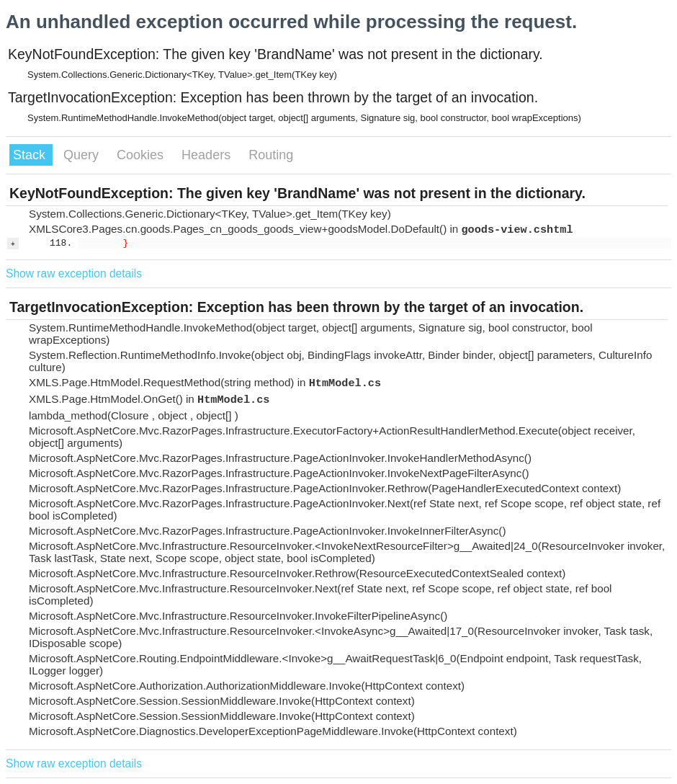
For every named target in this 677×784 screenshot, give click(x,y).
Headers (208, 155)
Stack (31, 155)
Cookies (142, 155)
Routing (271, 155)
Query (83, 155)
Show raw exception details (74, 273)
